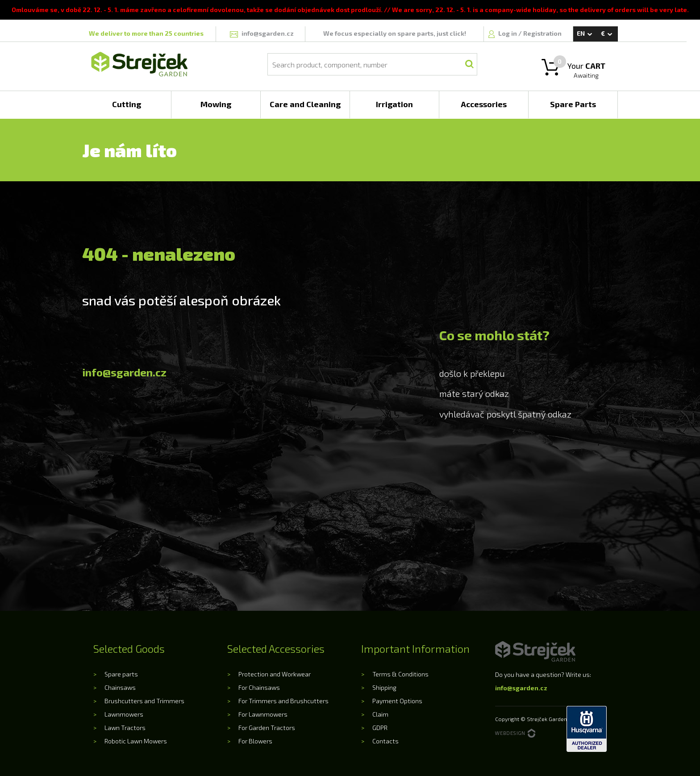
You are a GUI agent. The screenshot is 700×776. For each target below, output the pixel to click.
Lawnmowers (124, 714)
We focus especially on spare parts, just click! (395, 33)
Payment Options (397, 701)
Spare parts (121, 674)
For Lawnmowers (263, 714)
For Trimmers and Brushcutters (283, 701)
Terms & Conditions (400, 674)
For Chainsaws (259, 687)
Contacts (385, 741)
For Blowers (255, 741)
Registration (542, 33)
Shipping (384, 687)
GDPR (380, 728)
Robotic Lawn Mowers (136, 741)
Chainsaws (120, 687)
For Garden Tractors (267, 728)
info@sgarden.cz (124, 372)
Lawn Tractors (125, 728)
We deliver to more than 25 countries (146, 33)
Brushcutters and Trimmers (144, 701)
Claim (380, 714)
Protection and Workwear (275, 674)
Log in (508, 33)
